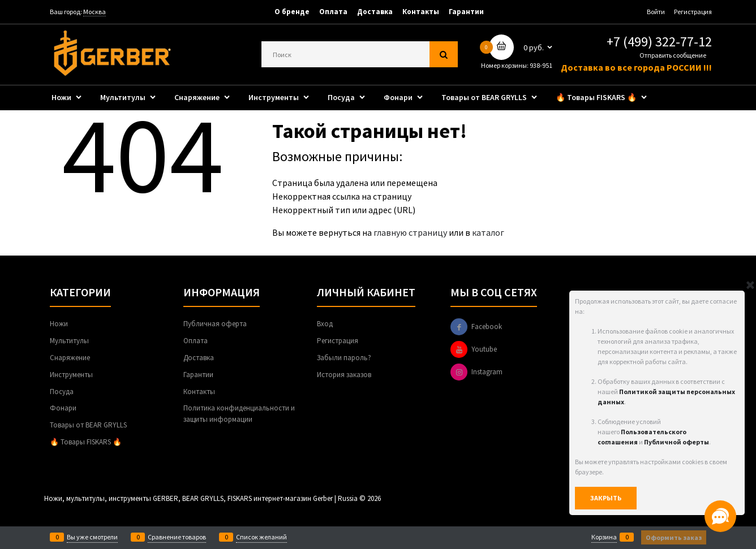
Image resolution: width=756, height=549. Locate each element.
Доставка (375, 12)
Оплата (333, 12)
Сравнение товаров (177, 537)
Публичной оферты (676, 442)
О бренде (292, 12)
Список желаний (261, 537)
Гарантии (466, 12)
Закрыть (606, 498)
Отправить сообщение (673, 55)
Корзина (604, 537)
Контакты (421, 12)
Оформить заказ (674, 537)
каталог (488, 232)
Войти (656, 12)
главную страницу (410, 232)
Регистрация (693, 12)
